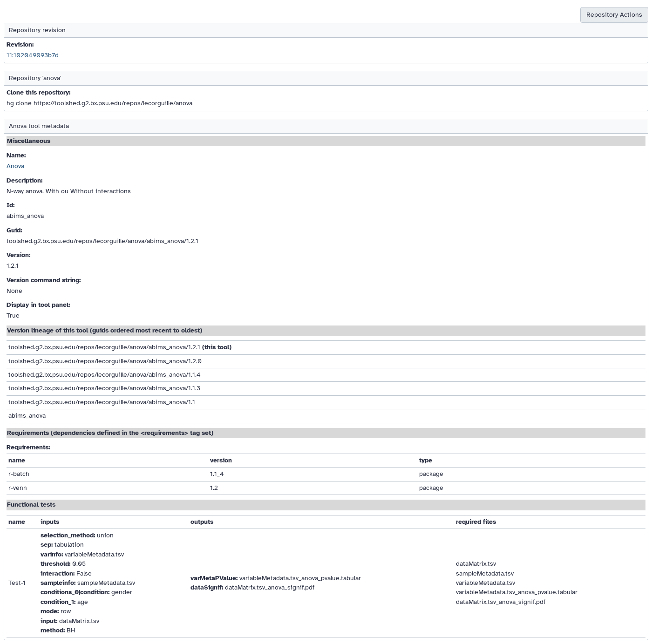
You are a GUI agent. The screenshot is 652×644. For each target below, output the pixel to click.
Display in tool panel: (38, 305)
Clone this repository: (38, 92)
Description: (24, 180)
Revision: (20, 44)
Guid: (14, 230)
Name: (16, 155)
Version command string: (44, 280)
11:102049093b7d (33, 55)
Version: (18, 255)
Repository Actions (614, 15)
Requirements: (28, 447)
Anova (15, 166)
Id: (10, 205)
